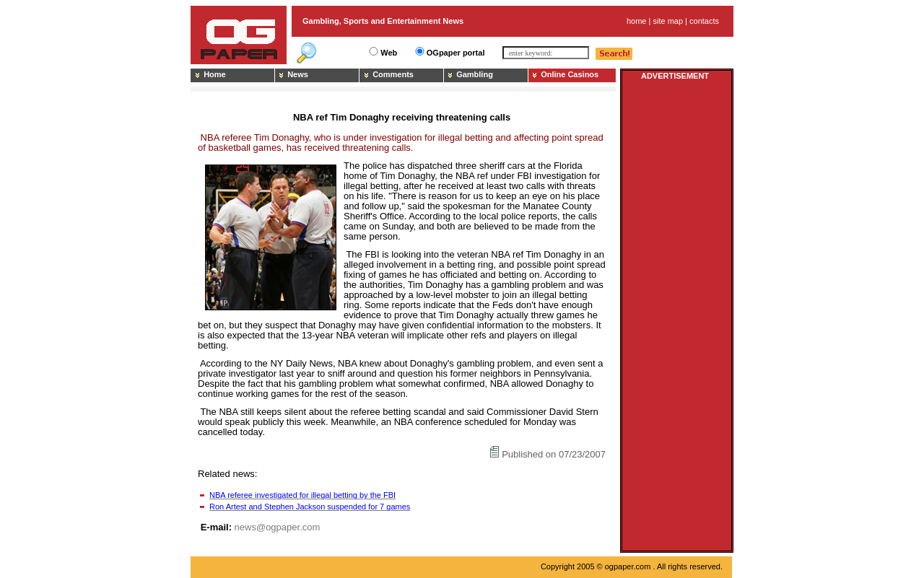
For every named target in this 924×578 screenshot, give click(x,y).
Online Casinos (570, 74)
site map (668, 21)
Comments (393, 74)
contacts (704, 21)
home (637, 21)
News (298, 74)
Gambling (475, 74)
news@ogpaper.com (278, 527)
